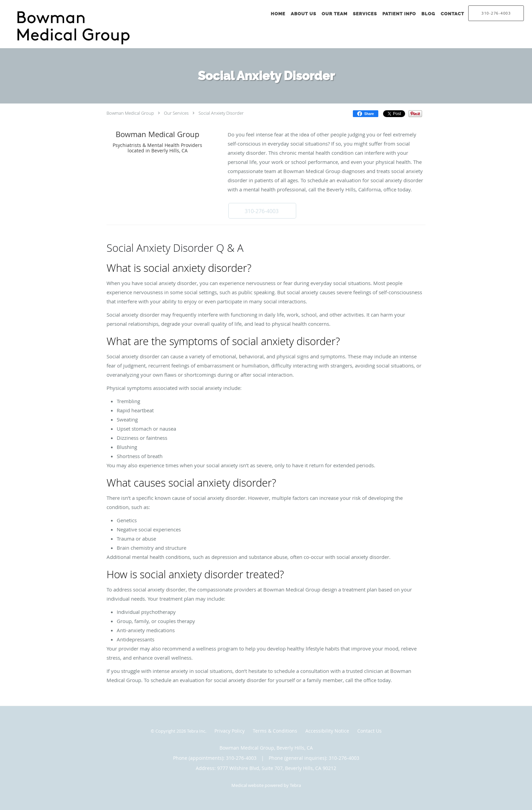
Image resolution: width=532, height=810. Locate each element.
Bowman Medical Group (130, 113)
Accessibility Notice (327, 731)
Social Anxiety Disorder (221, 113)
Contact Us (369, 731)
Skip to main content (34, 4)
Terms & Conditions (275, 731)
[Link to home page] (79, 28)
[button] (262, 211)
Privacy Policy (230, 731)
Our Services (176, 113)
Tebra (295, 785)
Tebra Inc (196, 731)
